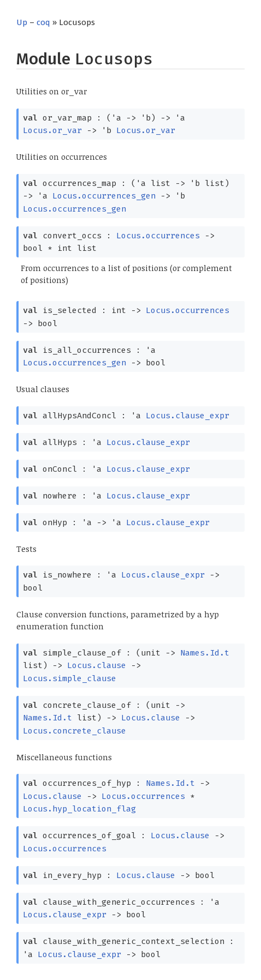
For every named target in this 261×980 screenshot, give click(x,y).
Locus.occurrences (158, 236)
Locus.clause (97, 665)
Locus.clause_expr (188, 416)
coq (43, 22)
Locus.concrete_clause (75, 731)
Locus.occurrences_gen (104, 196)
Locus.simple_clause (70, 678)
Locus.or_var (52, 130)
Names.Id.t (205, 653)
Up (22, 22)
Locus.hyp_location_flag (79, 809)
